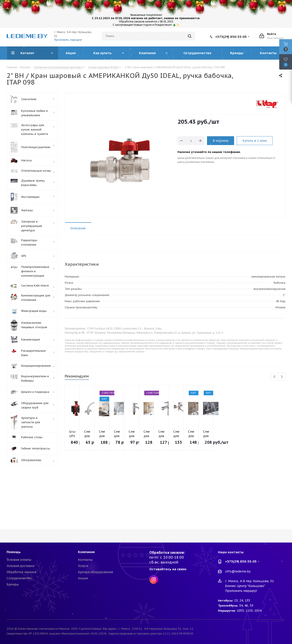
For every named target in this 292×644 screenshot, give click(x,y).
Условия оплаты (19, 560)
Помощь (14, 552)
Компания (86, 552)
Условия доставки (20, 566)
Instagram (154, 579)
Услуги (83, 566)
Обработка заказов (22, 572)
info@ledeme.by (238, 571)
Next (282, 377)
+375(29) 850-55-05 (231, 37)
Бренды (13, 584)
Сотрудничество (19, 578)
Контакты (85, 560)
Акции (83, 578)
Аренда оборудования (95, 572)
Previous (275, 377)
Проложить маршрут (68, 40)
